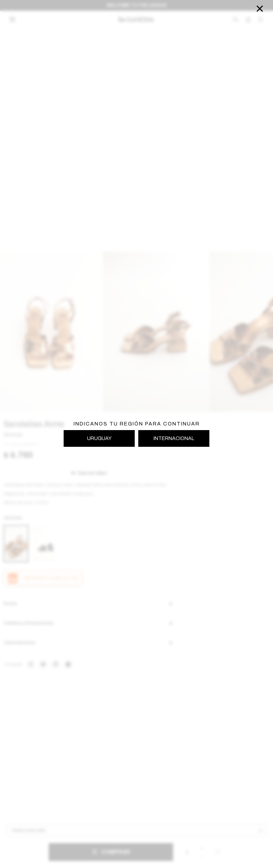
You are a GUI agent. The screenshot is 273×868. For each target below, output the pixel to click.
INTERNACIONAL (174, 438)
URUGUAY (99, 438)
